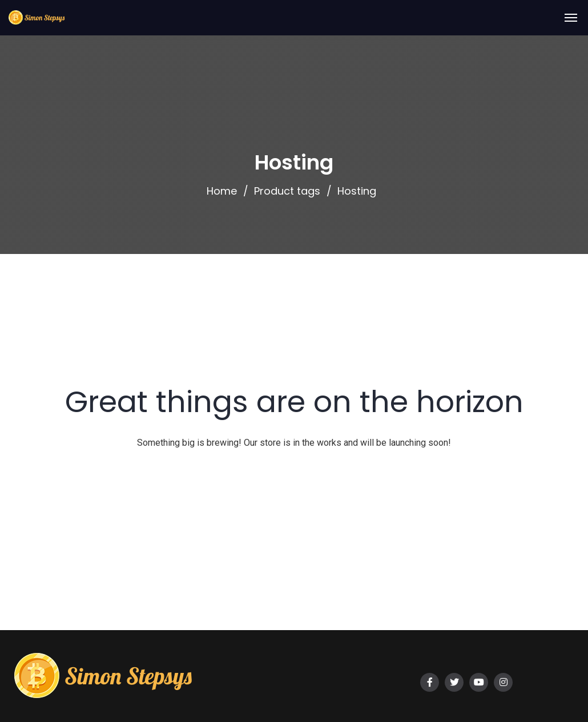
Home (222, 191)
